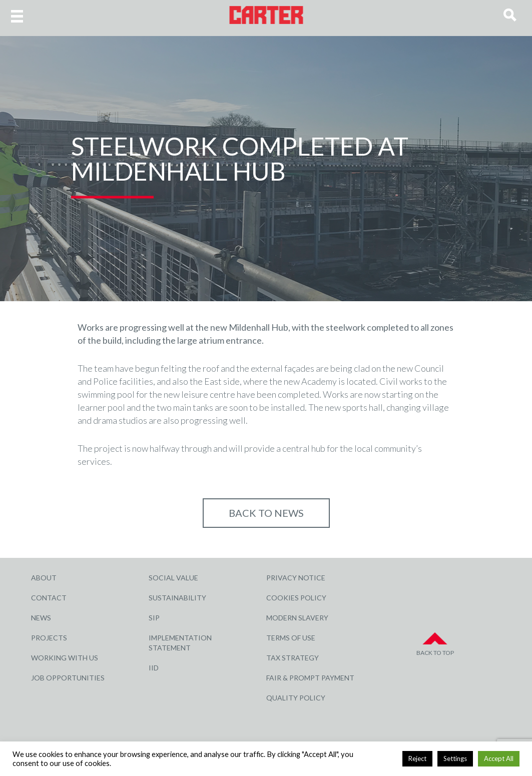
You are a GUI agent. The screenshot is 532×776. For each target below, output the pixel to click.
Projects (49, 638)
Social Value (173, 578)
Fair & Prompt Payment (310, 678)
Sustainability (177, 598)
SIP (154, 618)
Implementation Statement (180, 643)
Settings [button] (455, 758)
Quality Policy (296, 698)
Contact (49, 598)
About (44, 578)
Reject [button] (417, 758)
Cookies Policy (296, 598)
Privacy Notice (296, 578)
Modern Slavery (297, 618)
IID (154, 668)
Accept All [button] (499, 758)
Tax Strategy (293, 658)
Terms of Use (291, 638)
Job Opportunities (68, 678)
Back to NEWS (266, 513)
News (41, 618)
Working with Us (65, 658)
